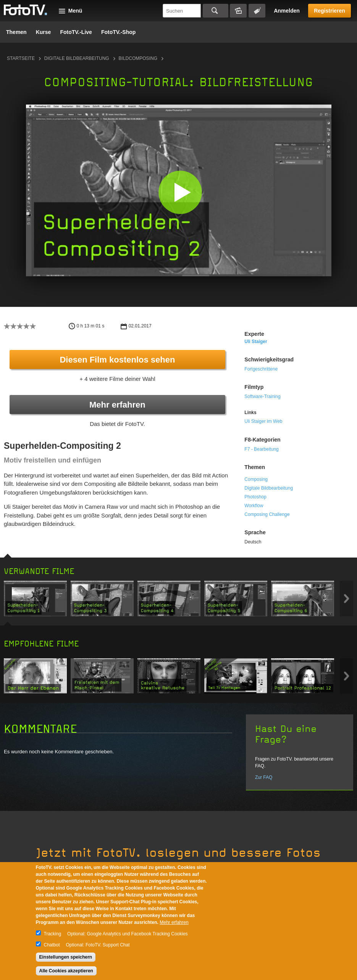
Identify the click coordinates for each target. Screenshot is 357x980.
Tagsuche (257, 11)
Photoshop (255, 497)
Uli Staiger (256, 342)
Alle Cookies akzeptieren (66, 971)
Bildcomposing (138, 58)
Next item (346, 599)
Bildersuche (238, 11)
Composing (256, 479)
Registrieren (330, 11)
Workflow (254, 506)
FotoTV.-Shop (118, 32)
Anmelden (287, 11)
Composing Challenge (267, 514)
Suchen (216, 11)
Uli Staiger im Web (263, 421)
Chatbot (52, 945)
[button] (180, 192)
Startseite (21, 58)
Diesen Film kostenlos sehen (117, 360)
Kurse (44, 32)
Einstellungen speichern (66, 957)
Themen (16, 32)
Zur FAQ (264, 777)
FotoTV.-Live (76, 32)
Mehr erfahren (117, 405)
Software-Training (262, 397)
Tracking (53, 934)
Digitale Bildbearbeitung (77, 58)
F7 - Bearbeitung (261, 449)
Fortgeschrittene (261, 369)
